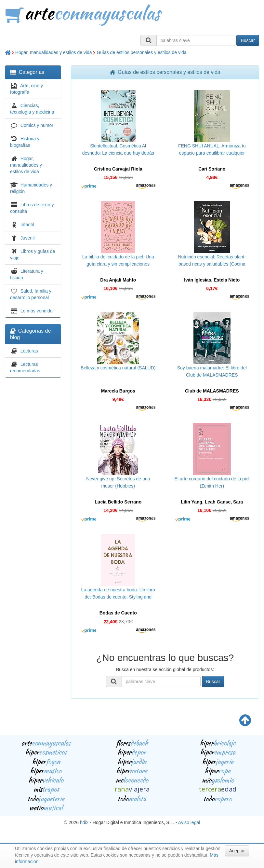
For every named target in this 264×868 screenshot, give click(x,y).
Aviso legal (189, 822)
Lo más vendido (37, 311)
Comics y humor (37, 125)
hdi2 (84, 822)
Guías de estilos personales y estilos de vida (141, 52)
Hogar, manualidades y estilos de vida (54, 52)
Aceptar (237, 851)
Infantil (27, 225)
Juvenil (28, 238)
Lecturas (29, 351)
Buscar (248, 40)
